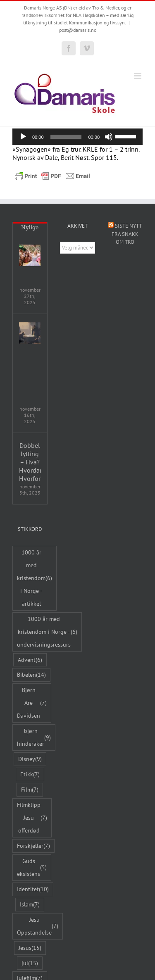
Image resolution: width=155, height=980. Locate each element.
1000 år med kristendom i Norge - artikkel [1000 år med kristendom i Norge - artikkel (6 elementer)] (35, 578)
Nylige (30, 227)
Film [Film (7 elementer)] (30, 790)
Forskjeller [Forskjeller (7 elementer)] (33, 846)
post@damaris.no (78, 30)
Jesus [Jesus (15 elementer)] (30, 948)
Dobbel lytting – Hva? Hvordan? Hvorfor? (30, 462)
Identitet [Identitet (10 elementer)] (33, 889)
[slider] (66, 137)
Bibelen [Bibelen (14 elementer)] (31, 675)
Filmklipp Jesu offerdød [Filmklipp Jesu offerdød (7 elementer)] (32, 817)
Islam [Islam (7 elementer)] (30, 905)
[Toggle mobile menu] (138, 76)
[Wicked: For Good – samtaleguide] (30, 255)
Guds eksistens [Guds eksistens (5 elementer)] (32, 867)
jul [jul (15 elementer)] (30, 963)
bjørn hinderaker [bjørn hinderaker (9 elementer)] (34, 737)
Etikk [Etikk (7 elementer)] (30, 774)
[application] (77, 137)
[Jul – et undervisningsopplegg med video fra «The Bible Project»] (30, 333)
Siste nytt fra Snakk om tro (127, 234)
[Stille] (109, 137)
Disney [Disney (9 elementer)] (30, 759)
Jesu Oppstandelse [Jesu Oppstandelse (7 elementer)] (38, 926)
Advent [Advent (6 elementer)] (30, 660)
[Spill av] (23, 137)
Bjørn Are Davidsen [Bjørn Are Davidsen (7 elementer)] (32, 703)
